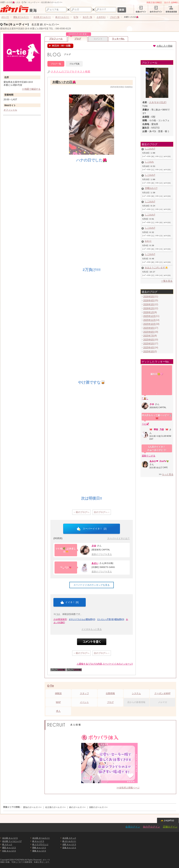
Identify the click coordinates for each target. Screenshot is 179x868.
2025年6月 (149, 332)
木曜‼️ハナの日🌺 (64, 82)
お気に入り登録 (163, 46)
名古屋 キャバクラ (10, 838)
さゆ (94, 546)
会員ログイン (133, 827)
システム (136, 693)
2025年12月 (149, 309)
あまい (95, 563)
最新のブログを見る (102, 554)
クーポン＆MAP (162, 693)
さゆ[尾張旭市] (60, 619)
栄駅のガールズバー (98, 807)
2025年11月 (149, 313)
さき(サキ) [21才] (158, 102)
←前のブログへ (81, 512)
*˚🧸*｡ (145, 391)
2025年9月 (149, 320)
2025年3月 (149, 344)
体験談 (58, 693)
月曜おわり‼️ (149, 186)
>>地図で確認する (31, 89)
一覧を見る (167, 273)
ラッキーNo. (118, 39)
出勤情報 (110, 693)
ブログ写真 (74, 64)
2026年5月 (149, 289)
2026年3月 (149, 297)
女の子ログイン (151, 827)
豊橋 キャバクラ (39, 851)
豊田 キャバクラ (9, 848)
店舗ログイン (170, 827)
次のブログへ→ (102, 512)
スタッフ (84, 693)
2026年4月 (149, 293)
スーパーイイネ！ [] (92, 529)
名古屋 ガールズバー (41, 838)
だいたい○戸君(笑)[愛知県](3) (111, 619)
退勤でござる (149, 448)
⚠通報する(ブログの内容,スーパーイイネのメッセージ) (105, 664)
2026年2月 (149, 301)
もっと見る (168, 466)
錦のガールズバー (77, 807)
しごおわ (148, 161)
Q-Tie (51, 686)
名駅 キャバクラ (69, 844)
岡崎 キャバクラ (39, 848)
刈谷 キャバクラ (9, 851)
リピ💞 (145, 416)
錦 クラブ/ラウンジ (40, 844)
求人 (58, 711)
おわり (146, 236)
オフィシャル (10, 110)
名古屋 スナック (69, 838)
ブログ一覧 (56, 64)
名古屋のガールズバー (55, 807)
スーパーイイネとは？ (118, 538)
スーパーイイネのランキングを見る (92, 585)
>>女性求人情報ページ (128, 788)
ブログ (78, 38)
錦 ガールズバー (69, 841)
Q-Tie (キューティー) (14, 24)
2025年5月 (149, 336)
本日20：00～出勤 (61, 46)
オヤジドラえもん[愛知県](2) (82, 619)
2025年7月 (149, 328)
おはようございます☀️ (155, 261)
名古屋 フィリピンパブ (12, 841)
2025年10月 (149, 316)
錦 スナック (7, 844)
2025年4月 (149, 340)
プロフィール (56, 39)
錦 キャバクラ (38, 841)
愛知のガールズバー (32, 807)
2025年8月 (149, 324)
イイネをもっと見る (92, 629)
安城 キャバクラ (69, 848)
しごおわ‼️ (148, 149)
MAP (58, 702)
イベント (84, 702)
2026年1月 (149, 305)
